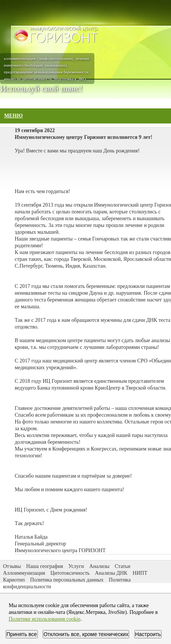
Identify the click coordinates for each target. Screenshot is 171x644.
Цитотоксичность (70, 573)
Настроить (148, 634)
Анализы (99, 566)
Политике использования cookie (45, 619)
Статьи (122, 566)
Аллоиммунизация (24, 573)
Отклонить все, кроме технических (86, 634)
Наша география (45, 566)
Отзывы (12, 566)
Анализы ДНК (111, 573)
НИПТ (140, 573)
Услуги (76, 566)
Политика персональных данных (67, 580)
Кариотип (14, 580)
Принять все (22, 634)
